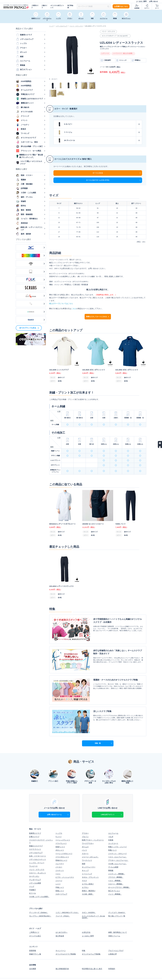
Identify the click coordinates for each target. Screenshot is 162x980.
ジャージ (59, 872)
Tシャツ (58, 828)
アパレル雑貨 (113, 858)
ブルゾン (85, 828)
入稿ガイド (44, 7)
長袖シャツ (60, 882)
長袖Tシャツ (60, 838)
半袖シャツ (60, 878)
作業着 (111, 831)
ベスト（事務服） (115, 872)
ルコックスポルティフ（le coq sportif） (93, 908)
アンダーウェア (35, 871)
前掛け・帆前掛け (89, 882)
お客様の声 (112, 944)
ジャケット (60, 862)
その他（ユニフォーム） (118, 855)
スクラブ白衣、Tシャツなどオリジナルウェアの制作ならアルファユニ (105, 977)
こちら (74, 309)
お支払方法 (86, 923)
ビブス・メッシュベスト (65, 868)
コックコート (113, 834)
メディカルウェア (62, 26)
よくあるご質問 (141, 1)
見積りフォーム (114, 926)
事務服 (111, 862)
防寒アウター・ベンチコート (93, 831)
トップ (51, 26)
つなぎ (111, 828)
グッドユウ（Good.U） (117, 904)
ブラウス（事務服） (116, 868)
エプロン (85, 878)
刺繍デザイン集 (35, 944)
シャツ (58, 875)
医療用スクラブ (35, 824)
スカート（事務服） (116, 875)
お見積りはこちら (121, 6)
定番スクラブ (34, 828)
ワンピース (33, 857)
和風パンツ (112, 841)
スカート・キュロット (38, 864)
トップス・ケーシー (37, 854)
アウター (85, 824)
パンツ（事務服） (115, 885)
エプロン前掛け (88, 875)
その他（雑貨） (88, 885)
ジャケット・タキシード (118, 845)
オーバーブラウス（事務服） (119, 878)
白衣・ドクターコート (38, 847)
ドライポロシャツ (62, 848)
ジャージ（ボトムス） (90, 848)
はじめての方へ (61, 923)
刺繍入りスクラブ (36, 837)
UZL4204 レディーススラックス (96, 26)
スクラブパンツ (35, 840)
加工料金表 (70, 7)
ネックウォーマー (89, 858)
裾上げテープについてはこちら (61, 303)
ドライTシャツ (61, 834)
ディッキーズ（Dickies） (39, 904)
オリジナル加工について (57, 7)
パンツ (84, 841)
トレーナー (60, 855)
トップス (59, 824)
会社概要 (33, 959)
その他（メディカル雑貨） (39, 888)
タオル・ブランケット (90, 868)
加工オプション (114, 882)
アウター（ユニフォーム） (118, 851)
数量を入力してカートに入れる (98, 317)
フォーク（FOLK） (63, 907)
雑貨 (84, 855)
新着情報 (33, 941)
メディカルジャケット (38, 850)
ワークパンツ (87, 851)
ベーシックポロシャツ (64, 845)
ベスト (58, 865)
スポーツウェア (61, 885)
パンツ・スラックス (76, 26)
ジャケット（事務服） (117, 865)
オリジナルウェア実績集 (91, 944)
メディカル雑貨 (35, 874)
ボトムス (85, 838)
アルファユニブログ (116, 941)
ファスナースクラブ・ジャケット (41, 832)
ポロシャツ (60, 841)
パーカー (59, 858)
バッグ (32, 878)
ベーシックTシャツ (63, 831)
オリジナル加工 (35, 926)
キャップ (85, 862)
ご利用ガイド (35, 7)
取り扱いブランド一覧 (117, 907)
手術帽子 (33, 881)
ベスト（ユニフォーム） (118, 848)
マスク (84, 872)
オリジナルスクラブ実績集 (66, 944)
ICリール (33, 884)
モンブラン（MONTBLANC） (40, 907)
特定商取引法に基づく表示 (92, 959)
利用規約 (112, 959)
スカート (85, 845)
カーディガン (34, 867)
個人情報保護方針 (62, 959)
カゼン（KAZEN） (89, 904)
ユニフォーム (113, 824)
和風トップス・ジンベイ (118, 838)
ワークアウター (88, 834)
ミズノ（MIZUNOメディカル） (67, 904)
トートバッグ (87, 865)
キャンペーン (61, 941)
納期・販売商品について (118, 923)
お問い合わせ (153, 1)
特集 (84, 941)
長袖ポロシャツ (61, 851)
